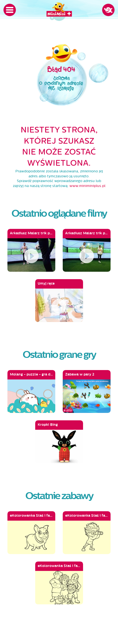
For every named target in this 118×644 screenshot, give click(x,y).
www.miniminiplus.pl (87, 186)
